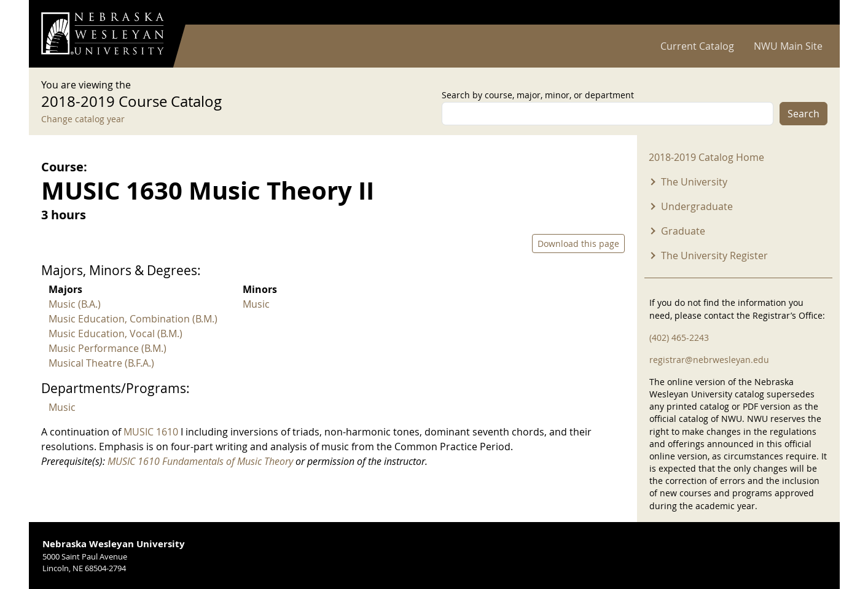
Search (803, 114)
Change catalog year (83, 119)
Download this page (578, 244)
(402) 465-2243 (679, 337)
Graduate (683, 231)
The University (694, 182)
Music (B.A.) (75, 304)
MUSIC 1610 (151, 432)
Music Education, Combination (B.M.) (133, 319)
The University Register (714, 255)
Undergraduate (697, 206)
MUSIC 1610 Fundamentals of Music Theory (200, 461)
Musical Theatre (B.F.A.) (101, 363)
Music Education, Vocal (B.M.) (115, 334)
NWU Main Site (788, 46)
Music (256, 304)
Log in (811, 13)
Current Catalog (697, 46)
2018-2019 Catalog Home (706, 157)
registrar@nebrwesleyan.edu (709, 360)
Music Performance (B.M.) (108, 348)
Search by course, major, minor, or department (538, 95)
